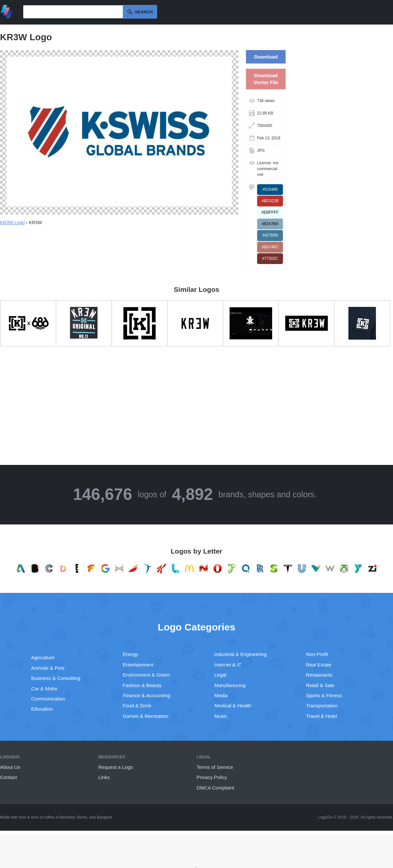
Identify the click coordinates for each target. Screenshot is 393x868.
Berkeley (67, 817)
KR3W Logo (12, 222)
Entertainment (138, 665)
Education (42, 709)
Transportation (322, 706)
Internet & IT (228, 665)
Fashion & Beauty (142, 685)
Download (266, 57)
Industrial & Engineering (241, 654)
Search (144, 12)
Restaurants (319, 675)
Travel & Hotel (321, 716)
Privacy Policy (212, 777)
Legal (221, 675)
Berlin (82, 817)
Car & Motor (44, 689)
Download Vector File (266, 79)
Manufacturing (230, 685)
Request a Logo (116, 767)
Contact (9, 777)
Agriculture (43, 657)
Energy (131, 654)
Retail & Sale (320, 685)
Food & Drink (137, 706)
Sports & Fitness (324, 695)
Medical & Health (233, 706)
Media (221, 695)
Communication (48, 699)
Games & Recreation (146, 716)
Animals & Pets (48, 668)
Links (104, 777)
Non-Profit (317, 654)
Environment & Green (146, 675)
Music (221, 716)
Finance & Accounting (147, 695)
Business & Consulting (56, 678)
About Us (10, 767)
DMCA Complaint (215, 788)
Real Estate (319, 665)
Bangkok (105, 817)
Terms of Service (215, 767)
